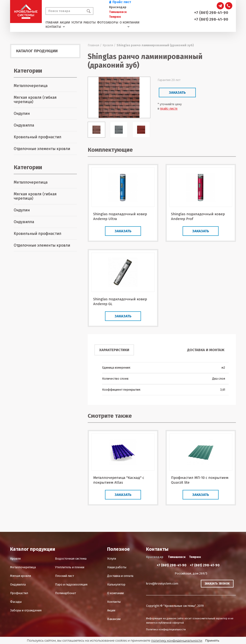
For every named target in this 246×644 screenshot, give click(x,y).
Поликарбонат (65, 593)
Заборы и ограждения (26, 610)
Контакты (53, 27)
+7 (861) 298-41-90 (211, 13)
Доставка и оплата (120, 576)
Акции (65, 22)
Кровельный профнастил (37, 137)
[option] (119, 97)
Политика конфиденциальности (166, 629)
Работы (89, 22)
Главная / (95, 45)
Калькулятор (116, 584)
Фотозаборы (108, 22)
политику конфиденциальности (177, 640)
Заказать (177, 93)
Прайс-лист (120, 2)
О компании (129, 22)
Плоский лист (65, 576)
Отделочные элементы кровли (42, 149)
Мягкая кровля (21, 576)
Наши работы (117, 567)
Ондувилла (24, 125)
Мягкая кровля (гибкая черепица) (35, 100)
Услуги (77, 22)
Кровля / (109, 45)
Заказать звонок (217, 584)
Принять (212, 640)
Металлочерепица (31, 86)
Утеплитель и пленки (70, 567)
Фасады (16, 602)
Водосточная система (71, 559)
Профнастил (19, 593)
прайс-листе (169, 108)
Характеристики (114, 350)
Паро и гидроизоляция (71, 584)
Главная (52, 22)
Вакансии (114, 619)
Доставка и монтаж (206, 350)
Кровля (15, 559)
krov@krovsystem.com (162, 583)
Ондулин (22, 113)
